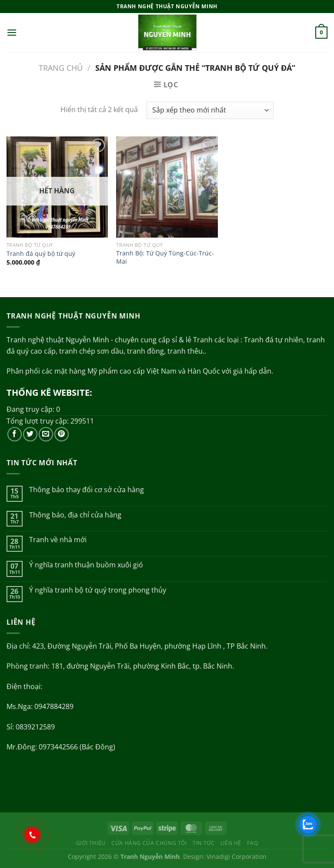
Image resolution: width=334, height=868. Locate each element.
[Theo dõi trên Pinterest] (62, 434)
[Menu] (12, 32)
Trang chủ (61, 68)
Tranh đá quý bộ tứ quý (41, 254)
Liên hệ (231, 843)
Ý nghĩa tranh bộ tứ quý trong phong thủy (98, 590)
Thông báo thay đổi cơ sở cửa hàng (87, 490)
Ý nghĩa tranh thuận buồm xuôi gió (86, 565)
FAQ (252, 843)
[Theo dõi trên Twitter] (30, 434)
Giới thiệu (91, 843)
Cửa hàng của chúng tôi (149, 843)
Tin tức (204, 843)
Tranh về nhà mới (58, 540)
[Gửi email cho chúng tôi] (46, 434)
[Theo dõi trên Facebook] (15, 434)
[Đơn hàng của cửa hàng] (210, 110)
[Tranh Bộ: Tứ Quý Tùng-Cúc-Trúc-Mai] (167, 187)
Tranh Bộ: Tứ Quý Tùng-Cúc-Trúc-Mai (165, 257)
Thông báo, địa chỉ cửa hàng (75, 515)
